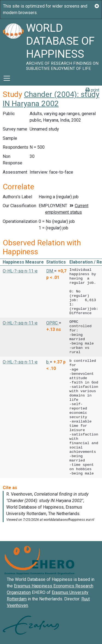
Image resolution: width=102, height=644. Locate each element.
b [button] (48, 362)
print (92, 90)
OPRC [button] (52, 323)
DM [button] (50, 271)
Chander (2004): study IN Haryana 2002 (51, 99)
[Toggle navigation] (7, 78)
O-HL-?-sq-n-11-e (20, 271)
